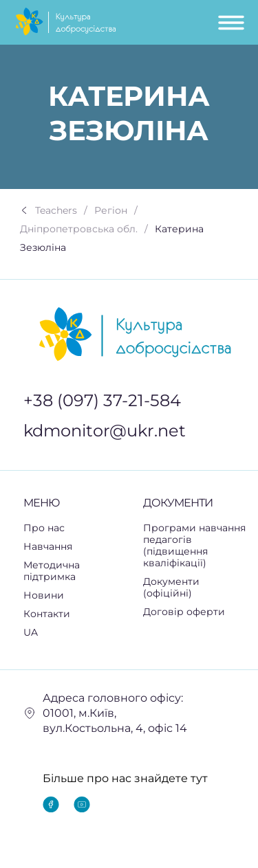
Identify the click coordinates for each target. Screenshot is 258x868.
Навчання (55, 547)
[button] (76, 547)
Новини (44, 595)
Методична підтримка (76, 571)
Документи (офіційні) (171, 587)
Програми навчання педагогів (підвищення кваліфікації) (194, 545)
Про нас (44, 528)
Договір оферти (184, 612)
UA (38, 633)
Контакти (47, 614)
